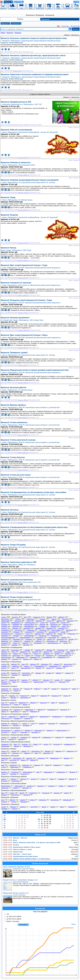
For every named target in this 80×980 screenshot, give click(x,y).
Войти (76, 2)
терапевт (4, 626)
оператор (39, 621)
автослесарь (51, 641)
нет (8, 914)
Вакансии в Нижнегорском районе (15, 735)
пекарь (61, 786)
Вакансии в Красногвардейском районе (18, 721)
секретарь (49, 634)
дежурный (4, 643)
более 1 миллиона (13, 921)
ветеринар (63, 641)
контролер (40, 632)
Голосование (40, 908)
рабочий (61, 617)
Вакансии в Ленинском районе (14, 776)
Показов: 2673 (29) (23, 540)
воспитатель (5, 619)
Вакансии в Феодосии (10, 756)
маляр (65, 643)
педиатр (64, 637)
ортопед (4, 645)
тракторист (43, 630)
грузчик (42, 623)
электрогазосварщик (8, 637)
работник (38, 641)
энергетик (26, 645)
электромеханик (53, 643)
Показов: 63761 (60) (23, 158)
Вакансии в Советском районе (14, 783)
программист (38, 643)
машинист (70, 621)
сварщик (38, 628)
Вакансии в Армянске (10, 804)
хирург (28, 634)
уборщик (49, 617)
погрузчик (4, 639)
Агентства (65, 26)
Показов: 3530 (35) (23, 505)
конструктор (39, 637)
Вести (10, 840)
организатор (5, 630)
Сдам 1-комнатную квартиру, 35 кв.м (16, 867)
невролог (25, 643)
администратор (29, 624)
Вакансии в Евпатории (11, 693)
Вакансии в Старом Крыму (12, 769)
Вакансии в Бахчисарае (11, 670)
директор (54, 626)
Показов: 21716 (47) (23, 243)
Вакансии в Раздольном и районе (15, 714)
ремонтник (54, 624)
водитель (15, 617)
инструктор (18, 630)
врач (25, 617)
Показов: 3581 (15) (23, 592)
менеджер (16, 624)
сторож (63, 632)
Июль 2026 (40, 812)
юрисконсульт (6, 634)
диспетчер (60, 639)
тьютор (60, 634)
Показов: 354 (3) (17, 71)
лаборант (15, 628)
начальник (16, 23)
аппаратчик (71, 634)
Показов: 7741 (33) (23, 313)
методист (16, 636)
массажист (5, 636)
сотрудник (29, 639)
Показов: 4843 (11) (23, 610)
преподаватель (29, 626)
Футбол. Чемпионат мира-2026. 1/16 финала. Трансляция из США (32, 842)
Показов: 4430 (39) (23, 383)
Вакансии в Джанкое (10, 797)
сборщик (38, 634)
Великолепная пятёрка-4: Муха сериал (22, 847)
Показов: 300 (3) (17, 52)
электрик (65, 624)
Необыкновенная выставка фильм (20, 856)
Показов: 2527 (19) (23, 557)
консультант (52, 637)
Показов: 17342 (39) (23, 192)
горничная (28, 632)
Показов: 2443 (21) (23, 575)
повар (28, 621)
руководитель (15, 623)
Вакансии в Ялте (8, 677)
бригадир (13, 774)
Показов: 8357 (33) (23, 278)
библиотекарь (56, 630)
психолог (53, 623)
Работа (9, 2)
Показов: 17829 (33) (23, 295)
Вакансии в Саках (9, 700)
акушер (71, 639)
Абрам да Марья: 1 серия (17, 849)
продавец (42, 626)
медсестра (30, 619)
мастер (63, 623)
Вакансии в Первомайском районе (16, 742)
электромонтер (30, 623)
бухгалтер (66, 619)
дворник (59, 621)
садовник (15, 645)
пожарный (27, 628)
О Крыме (19, 2)
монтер (4, 623)
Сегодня (11, 845)
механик (42, 624)
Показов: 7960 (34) (23, 400)
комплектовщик (25, 637)
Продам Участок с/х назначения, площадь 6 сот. (20, 880)
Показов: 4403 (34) (23, 452)
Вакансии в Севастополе (11, 662)
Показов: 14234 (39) (23, 330)
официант (16, 632)
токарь (15, 643)
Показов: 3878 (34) (23, 470)
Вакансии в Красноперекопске (14, 790)
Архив (73, 924)
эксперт (40, 639)
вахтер (50, 639)
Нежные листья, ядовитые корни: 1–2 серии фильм (26, 859)
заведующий (5, 621)
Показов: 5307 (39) (23, 348)
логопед (18, 634)
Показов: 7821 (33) (23, 365)
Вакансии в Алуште (9, 686)
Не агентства (75, 26)
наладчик (27, 641)
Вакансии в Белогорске (11, 728)
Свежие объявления (40, 863)
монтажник (69, 630)
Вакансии (45, 19)
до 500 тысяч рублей (14, 919)
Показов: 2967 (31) (23, 487)
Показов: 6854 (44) (23, 417)
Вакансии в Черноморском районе (16, 707)
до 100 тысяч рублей (14, 916)
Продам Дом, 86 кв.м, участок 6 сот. (16, 893)
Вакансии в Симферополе (12, 647)
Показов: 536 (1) (17, 90)
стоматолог (42, 636)
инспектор (61, 628)
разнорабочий (29, 636)
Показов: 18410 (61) (23, 260)
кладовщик (31, 630)
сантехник (16, 626)
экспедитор (55, 636)
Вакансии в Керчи (9, 749)
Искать (76, 29)
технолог (4, 628)
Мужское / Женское (15, 838)
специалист (37, 617)
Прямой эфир (13, 852)
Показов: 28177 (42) (23, 210)
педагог (54, 619)
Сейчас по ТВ (40, 834)
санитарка (52, 632)
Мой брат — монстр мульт (17, 854)
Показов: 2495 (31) (23, 522)
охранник (4, 624)
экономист (5, 632)
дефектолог (5, 641)
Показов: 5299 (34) (23, 435)
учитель (4, 617)
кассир (64, 626)
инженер (42, 619)
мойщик (16, 641)
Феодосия (6, 23)
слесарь (18, 619)
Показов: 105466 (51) (24, 125)
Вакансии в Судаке (9, 763)
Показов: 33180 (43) (23, 175)
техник (49, 621)
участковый (17, 639)
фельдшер (50, 628)
